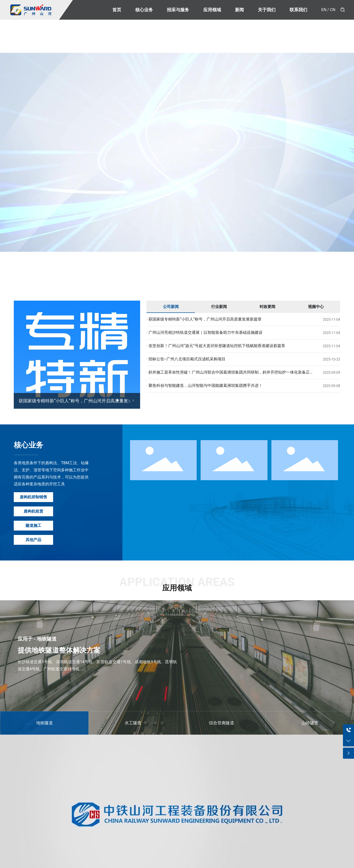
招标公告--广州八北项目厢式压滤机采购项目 (186, 359)
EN (324, 10)
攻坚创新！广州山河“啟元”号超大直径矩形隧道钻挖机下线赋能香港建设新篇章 (216, 346)
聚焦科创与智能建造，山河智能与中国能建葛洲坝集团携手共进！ (205, 385)
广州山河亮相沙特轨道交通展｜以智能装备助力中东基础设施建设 (205, 332)
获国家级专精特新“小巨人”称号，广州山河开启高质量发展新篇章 (204, 319)
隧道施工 (33, 525)
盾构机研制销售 (33, 497)
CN (333, 10)
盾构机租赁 (33, 511)
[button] (118, 400)
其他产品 (33, 540)
